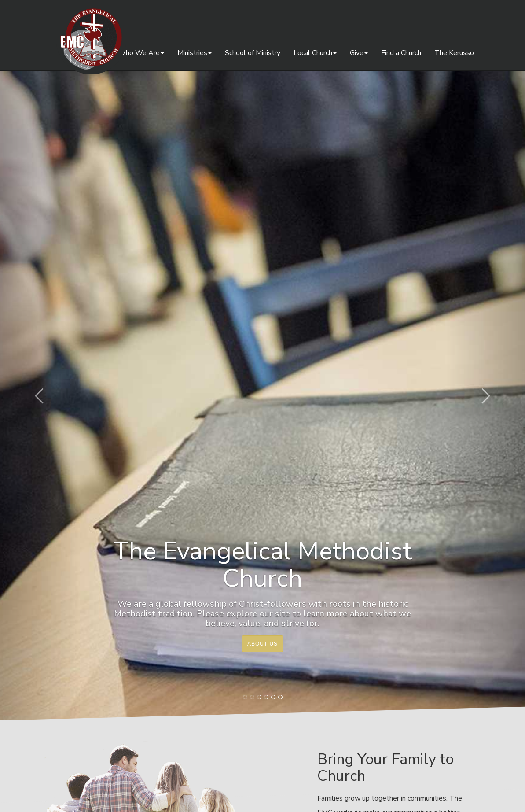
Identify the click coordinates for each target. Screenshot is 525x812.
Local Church (315, 53)
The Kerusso (454, 53)
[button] (39, 396)
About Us (262, 644)
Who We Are (141, 53)
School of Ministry (253, 53)
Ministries (195, 53)
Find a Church (401, 53)
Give (359, 53)
